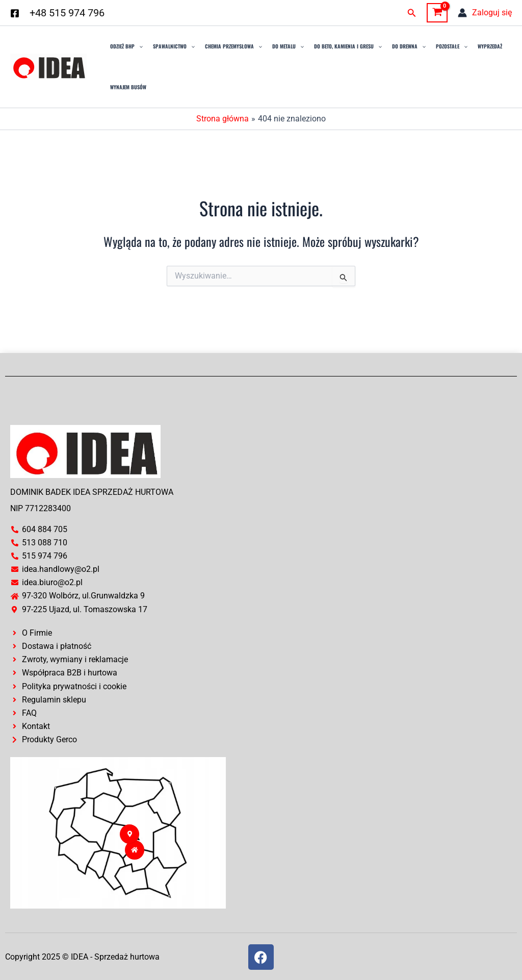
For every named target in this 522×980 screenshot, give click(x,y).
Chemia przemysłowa (233, 46)
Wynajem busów (128, 87)
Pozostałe (452, 46)
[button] (412, 13)
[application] (139, 46)
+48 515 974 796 (67, 13)
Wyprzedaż (490, 46)
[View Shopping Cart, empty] (437, 13)
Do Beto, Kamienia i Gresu (348, 46)
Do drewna (409, 46)
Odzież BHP (126, 46)
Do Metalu (288, 46)
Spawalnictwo (174, 46)
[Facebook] (15, 13)
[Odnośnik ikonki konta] (485, 13)
